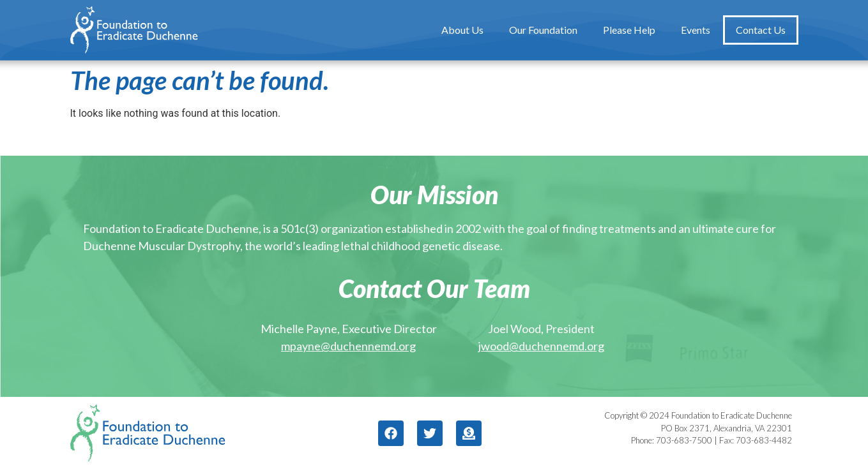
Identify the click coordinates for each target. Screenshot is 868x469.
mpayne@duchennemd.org (348, 346)
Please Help (629, 30)
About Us (462, 30)
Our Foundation (543, 30)
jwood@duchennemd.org (541, 346)
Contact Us (761, 30)
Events (696, 30)
